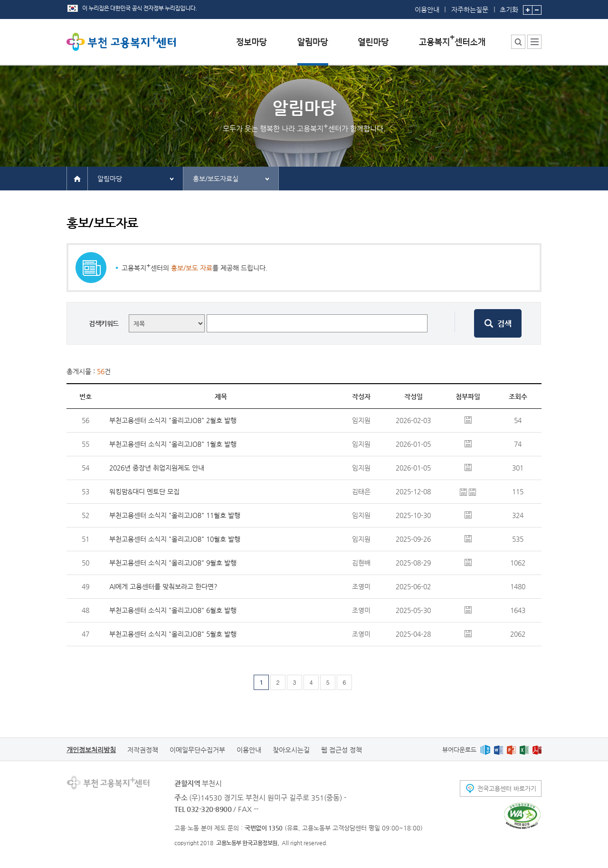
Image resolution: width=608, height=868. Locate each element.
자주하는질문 (470, 9)
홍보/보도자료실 (216, 179)
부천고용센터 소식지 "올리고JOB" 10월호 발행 (175, 539)
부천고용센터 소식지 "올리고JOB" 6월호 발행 (173, 610)
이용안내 (427, 9)
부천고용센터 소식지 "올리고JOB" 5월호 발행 (173, 634)
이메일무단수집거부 (197, 750)
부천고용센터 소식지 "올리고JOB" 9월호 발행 (173, 563)
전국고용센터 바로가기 (507, 788)
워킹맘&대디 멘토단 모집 (144, 491)
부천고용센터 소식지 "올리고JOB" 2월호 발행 (173, 420)
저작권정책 (143, 750)
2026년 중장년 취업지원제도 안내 (157, 468)
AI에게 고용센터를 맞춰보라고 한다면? (163, 586)
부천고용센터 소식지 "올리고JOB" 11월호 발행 (175, 515)
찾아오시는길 (291, 750)
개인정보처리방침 (91, 750)
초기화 (509, 7)
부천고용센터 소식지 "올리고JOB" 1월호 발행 (173, 444)
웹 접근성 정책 (342, 750)
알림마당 (110, 179)
